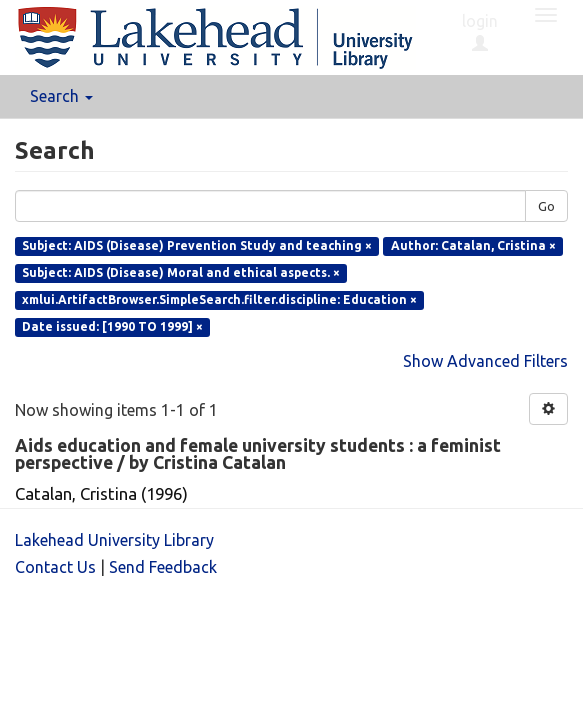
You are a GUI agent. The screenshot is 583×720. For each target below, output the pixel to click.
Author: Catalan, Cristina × (473, 245)
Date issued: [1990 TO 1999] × (112, 326)
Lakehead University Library (114, 540)
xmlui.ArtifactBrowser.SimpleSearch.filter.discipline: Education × (219, 299)
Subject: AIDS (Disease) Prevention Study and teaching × (197, 245)
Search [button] (61, 96)
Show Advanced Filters (485, 361)
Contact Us (55, 567)
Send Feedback (163, 567)
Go (546, 206)
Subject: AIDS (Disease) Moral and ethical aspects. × (181, 272)
